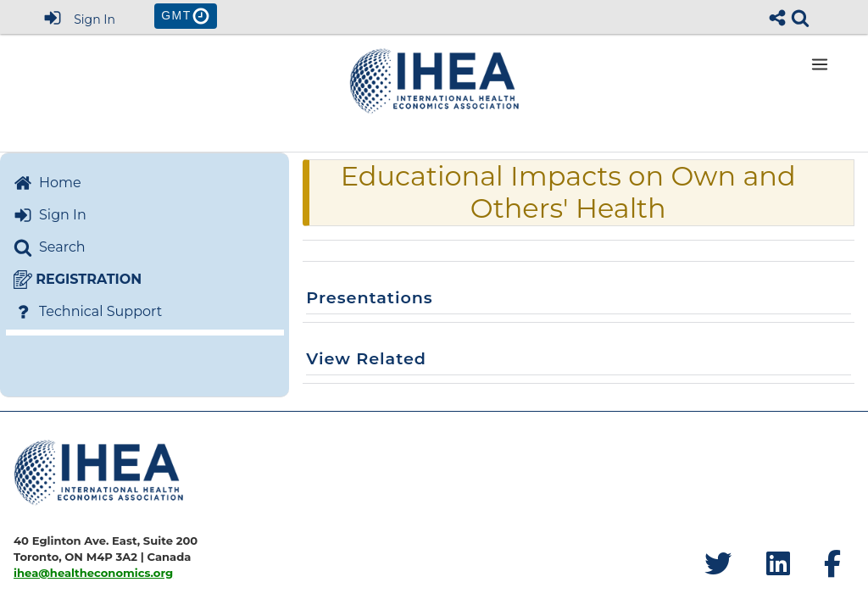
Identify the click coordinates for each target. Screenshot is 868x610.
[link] (800, 18)
